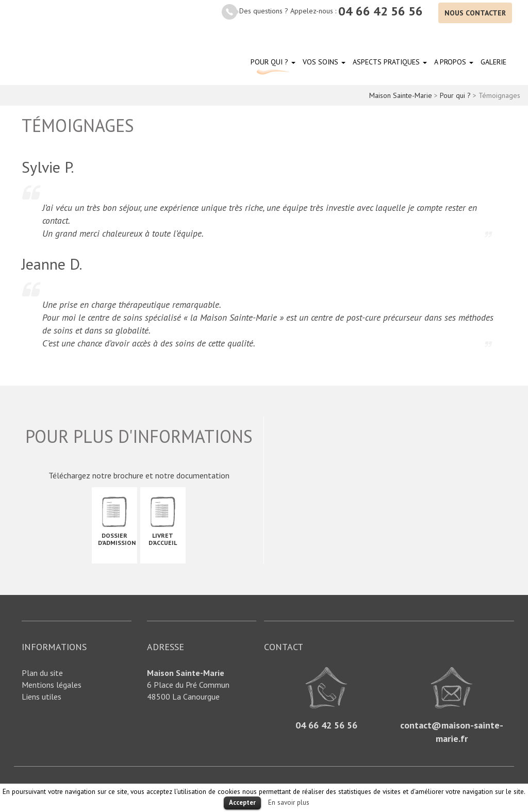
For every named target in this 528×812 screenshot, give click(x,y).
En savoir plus (289, 802)
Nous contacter (475, 13)
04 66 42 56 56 (381, 11)
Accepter (242, 802)
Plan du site (42, 673)
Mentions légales (52, 685)
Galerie (493, 62)
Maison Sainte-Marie (57, 45)
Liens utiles (42, 697)
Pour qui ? (273, 62)
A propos (454, 62)
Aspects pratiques (390, 62)
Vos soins (324, 62)
